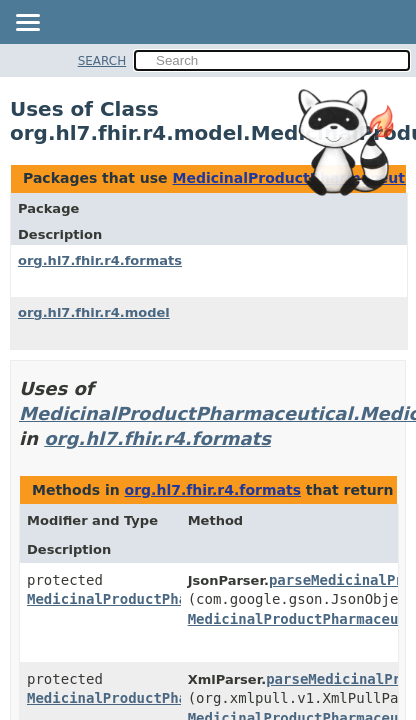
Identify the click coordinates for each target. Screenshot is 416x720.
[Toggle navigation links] (27, 24)
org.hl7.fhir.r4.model (94, 312)
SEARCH (102, 61)
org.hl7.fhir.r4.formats (100, 260)
